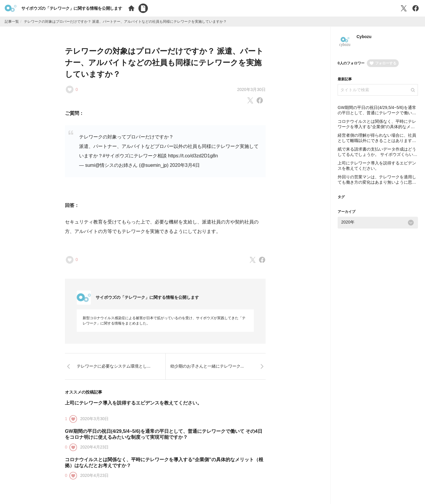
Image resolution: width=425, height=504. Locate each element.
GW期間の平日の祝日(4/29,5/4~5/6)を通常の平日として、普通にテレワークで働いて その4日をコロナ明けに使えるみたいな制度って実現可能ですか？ (377, 115)
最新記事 (345, 79)
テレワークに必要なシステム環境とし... (114, 366)
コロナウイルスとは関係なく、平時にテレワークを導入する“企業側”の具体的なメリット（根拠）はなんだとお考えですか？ (377, 127)
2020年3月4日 (185, 165)
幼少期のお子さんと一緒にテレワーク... (207, 366)
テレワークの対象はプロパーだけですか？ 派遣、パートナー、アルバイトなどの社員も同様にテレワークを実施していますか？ (164, 63)
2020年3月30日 (251, 89)
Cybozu (364, 37)
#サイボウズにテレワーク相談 (135, 156)
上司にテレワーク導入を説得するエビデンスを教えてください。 (133, 403)
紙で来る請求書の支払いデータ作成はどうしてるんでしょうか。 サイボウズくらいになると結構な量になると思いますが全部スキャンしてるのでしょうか (377, 157)
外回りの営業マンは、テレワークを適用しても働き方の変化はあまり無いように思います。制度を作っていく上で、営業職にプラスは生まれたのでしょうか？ (377, 185)
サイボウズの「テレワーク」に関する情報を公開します (72, 8)
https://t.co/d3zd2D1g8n (193, 156)
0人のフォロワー (351, 63)
